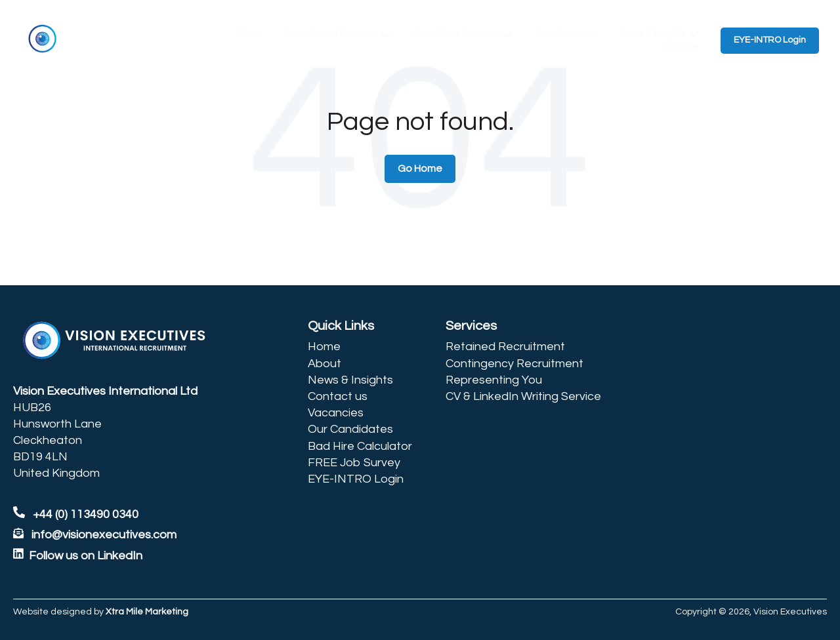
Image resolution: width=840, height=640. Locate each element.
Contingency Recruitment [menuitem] (514, 364)
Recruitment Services (330, 33)
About (248, 33)
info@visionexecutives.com (104, 535)
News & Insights (653, 33)
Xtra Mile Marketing (147, 612)
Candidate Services (456, 33)
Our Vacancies (566, 33)
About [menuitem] (325, 364)
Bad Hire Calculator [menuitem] (360, 446)
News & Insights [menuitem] (350, 380)
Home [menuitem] (324, 347)
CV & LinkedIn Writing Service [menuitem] (523, 396)
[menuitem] (360, 326)
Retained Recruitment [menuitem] (505, 347)
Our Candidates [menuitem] (350, 429)
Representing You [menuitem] (494, 380)
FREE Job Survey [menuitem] (354, 463)
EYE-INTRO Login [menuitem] (356, 479)
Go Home (420, 169)
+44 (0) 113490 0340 (76, 514)
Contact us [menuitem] (338, 396)
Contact (682, 49)
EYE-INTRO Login (770, 40)
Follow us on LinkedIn (86, 556)
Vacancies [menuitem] (336, 413)
